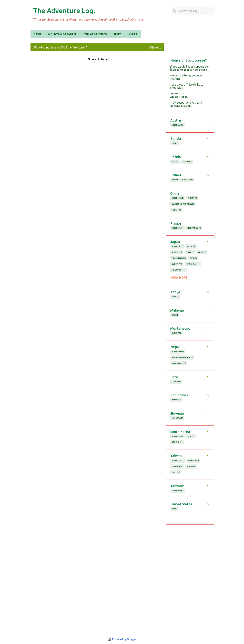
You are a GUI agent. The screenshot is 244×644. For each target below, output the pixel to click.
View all (155, 47)
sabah (175, 315)
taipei (176, 472)
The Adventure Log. (64, 11)
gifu (193, 258)
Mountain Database (62, 34)
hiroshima (193, 264)
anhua (192, 198)
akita (191, 246)
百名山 (37, 34)
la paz (175, 143)
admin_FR (178, 228)
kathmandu (179, 363)
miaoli (191, 467)
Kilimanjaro (178, 490)
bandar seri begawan (182, 180)
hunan (176, 210)
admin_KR (178, 437)
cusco (176, 382)
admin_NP (178, 352)
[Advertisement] (190, 580)
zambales (176, 400)
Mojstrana (177, 418)
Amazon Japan (179, 97)
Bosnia (175, 162)
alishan (194, 461)
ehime (190, 252)
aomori (177, 252)
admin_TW (178, 461)
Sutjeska (187, 162)
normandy (194, 228)
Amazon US (177, 94)
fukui (202, 252)
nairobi (175, 297)
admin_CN (178, 198)
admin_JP (177, 246)
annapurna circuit (182, 358)
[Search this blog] (196, 11)
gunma (177, 264)
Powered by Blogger (122, 639)
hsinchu (177, 467)
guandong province (183, 204)
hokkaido (179, 270)
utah (174, 509)
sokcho (177, 442)
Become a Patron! (181, 106)
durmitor (177, 333)
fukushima (179, 258)
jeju (191, 437)
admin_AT (178, 125)
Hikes (118, 34)
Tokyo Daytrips (95, 34)
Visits (133, 34)
